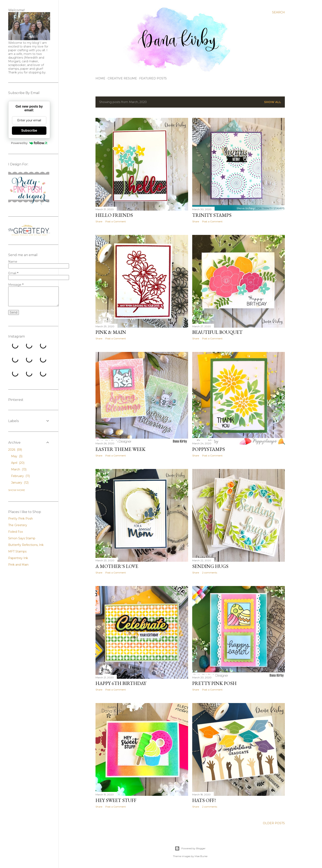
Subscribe (29, 131)
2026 (15, 450)
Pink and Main (18, 565)
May (17, 456)
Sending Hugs (210, 566)
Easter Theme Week (120, 449)
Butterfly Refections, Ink (26, 545)
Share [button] (99, 221)
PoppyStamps (209, 449)
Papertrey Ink (18, 558)
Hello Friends (114, 215)
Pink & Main (111, 332)
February (20, 476)
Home (100, 78)
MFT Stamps (17, 551)
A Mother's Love (117, 566)
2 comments (210, 573)
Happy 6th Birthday (121, 683)
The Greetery (18, 525)
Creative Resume (122, 78)
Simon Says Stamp (22, 538)
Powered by (29, 143)
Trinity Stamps (212, 215)
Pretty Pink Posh (214, 683)
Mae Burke (201, 856)
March (19, 469)
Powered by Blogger (190, 848)
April (18, 463)
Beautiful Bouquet (217, 332)
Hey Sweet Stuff (116, 800)
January (20, 483)
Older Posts (274, 823)
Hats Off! (204, 800)
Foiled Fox (16, 532)
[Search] (278, 12)
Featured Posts (153, 78)
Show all (273, 102)
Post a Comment (116, 221)
